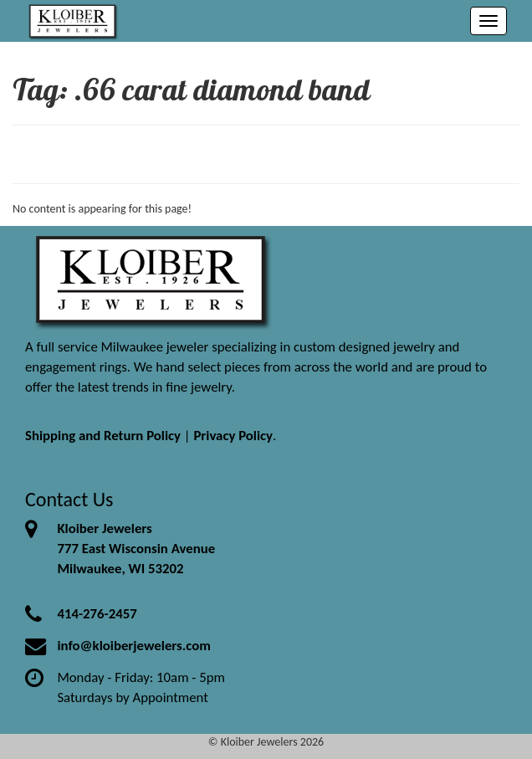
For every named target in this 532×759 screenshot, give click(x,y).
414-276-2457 (97, 614)
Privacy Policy (233, 436)
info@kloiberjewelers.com (134, 646)
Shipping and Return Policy (103, 436)
